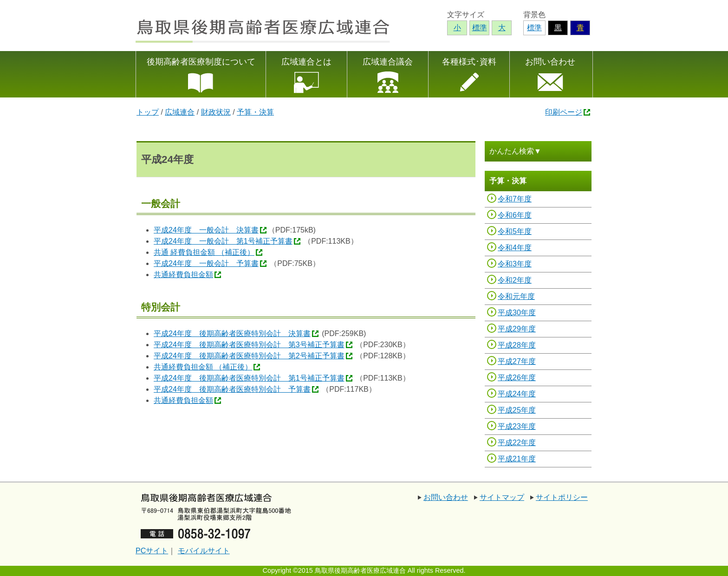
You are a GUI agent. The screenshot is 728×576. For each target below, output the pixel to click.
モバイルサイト (204, 551)
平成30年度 (517, 313)
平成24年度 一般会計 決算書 (206, 230)
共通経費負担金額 (183, 275)
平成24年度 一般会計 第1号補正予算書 (223, 241)
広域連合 (180, 112)
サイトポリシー (562, 497)
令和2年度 (515, 280)
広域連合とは (306, 62)
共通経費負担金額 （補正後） (203, 367)
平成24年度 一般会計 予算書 (206, 263)
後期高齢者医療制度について (201, 62)
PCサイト (152, 551)
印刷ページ (564, 112)
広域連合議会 (388, 62)
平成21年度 (517, 459)
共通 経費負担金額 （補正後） (204, 252)
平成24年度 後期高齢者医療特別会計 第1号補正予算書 (249, 378)
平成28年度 (517, 345)
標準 (534, 28)
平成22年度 (517, 443)
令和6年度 (515, 215)
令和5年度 (515, 231)
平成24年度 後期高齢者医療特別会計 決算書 (232, 333)
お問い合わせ (550, 62)
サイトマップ (502, 497)
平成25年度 (517, 410)
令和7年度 (515, 199)
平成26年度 (517, 378)
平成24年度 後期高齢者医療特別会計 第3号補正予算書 (249, 345)
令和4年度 (515, 248)
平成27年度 (517, 361)
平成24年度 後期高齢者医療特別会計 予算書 (232, 389)
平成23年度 (517, 426)
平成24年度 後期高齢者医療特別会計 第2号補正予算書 (249, 356)
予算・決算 (255, 112)
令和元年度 (516, 296)
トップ (148, 112)
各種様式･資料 (469, 62)
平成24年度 (517, 394)
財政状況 (216, 112)
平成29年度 (517, 329)
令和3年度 (515, 264)
